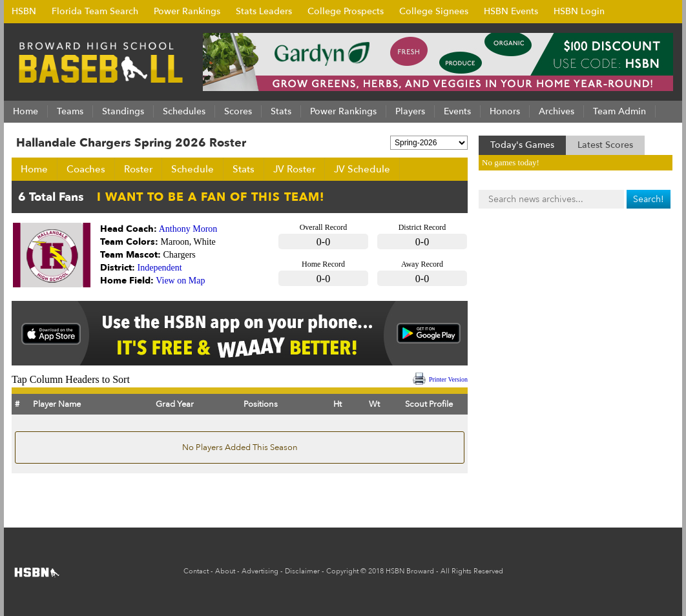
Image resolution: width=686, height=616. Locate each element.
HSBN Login (579, 11)
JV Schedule (362, 169)
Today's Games (522, 145)
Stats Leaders (264, 11)
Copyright (342, 571)
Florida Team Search (95, 11)
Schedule (192, 169)
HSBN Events (511, 11)
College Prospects (346, 11)
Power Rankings (187, 11)
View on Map (180, 281)
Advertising (260, 571)
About (225, 571)
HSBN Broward (410, 571)
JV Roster (294, 169)
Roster (138, 169)
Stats (244, 169)
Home (34, 169)
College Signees (434, 11)
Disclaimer (302, 571)
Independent (160, 268)
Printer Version (448, 379)
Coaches (86, 169)
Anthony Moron (188, 229)
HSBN (24, 11)
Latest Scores (605, 145)
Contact (196, 571)
